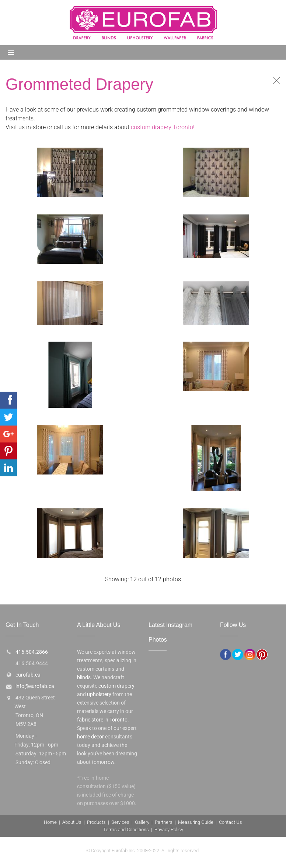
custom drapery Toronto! (163, 127)
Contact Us (231, 822)
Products (96, 822)
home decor (90, 737)
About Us (72, 822)
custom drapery (116, 686)
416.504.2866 (32, 652)
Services (120, 822)
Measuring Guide (196, 822)
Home (50, 822)
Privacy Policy (169, 830)
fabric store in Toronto (102, 720)
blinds (84, 678)
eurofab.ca (28, 675)
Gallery (142, 822)
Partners (164, 822)
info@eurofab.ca (35, 686)
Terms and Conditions (126, 830)
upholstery (99, 694)
